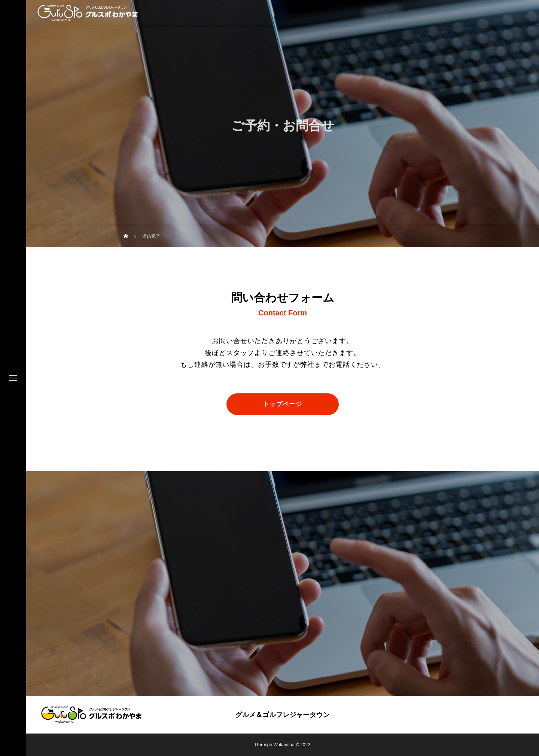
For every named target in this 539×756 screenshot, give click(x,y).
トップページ (283, 404)
